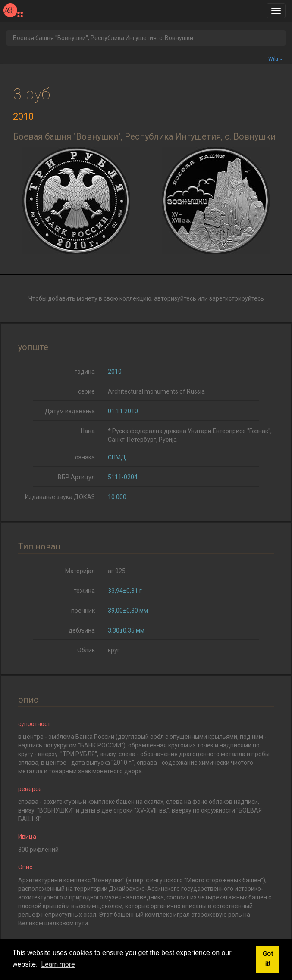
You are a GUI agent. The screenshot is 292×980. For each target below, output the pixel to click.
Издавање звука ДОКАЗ (60, 497)
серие (86, 391)
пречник (83, 611)
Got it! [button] (268, 959)
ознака (85, 457)
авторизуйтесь (175, 298)
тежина (84, 591)
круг (114, 650)
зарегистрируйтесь (237, 298)
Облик (86, 650)
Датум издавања (70, 411)
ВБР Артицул (76, 477)
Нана (88, 431)
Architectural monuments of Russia (156, 391)
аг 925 (117, 571)
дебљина (82, 630)
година (85, 372)
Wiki (276, 59)
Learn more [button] (58, 964)
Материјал (80, 571)
